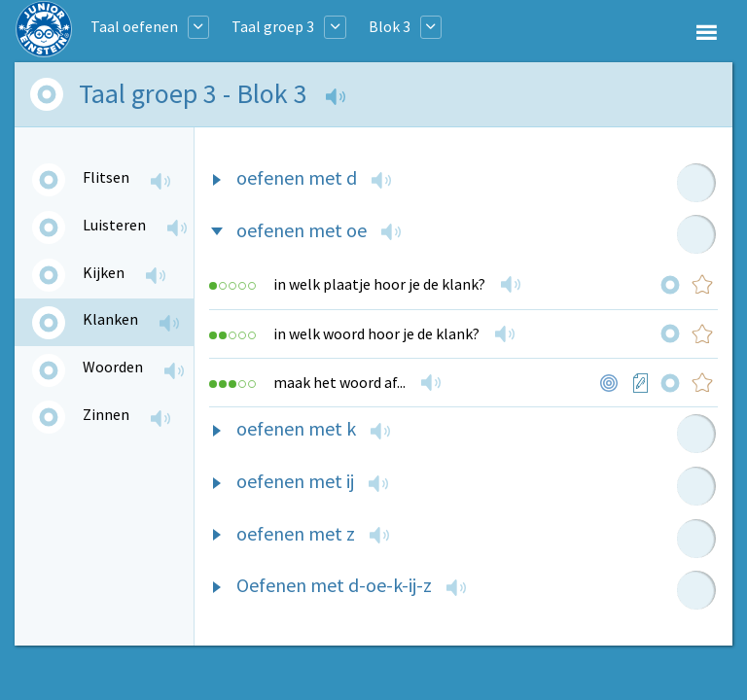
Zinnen (106, 414)
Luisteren (114, 225)
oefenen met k (296, 428)
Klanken (110, 319)
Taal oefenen (134, 26)
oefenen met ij (295, 481)
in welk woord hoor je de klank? (376, 333)
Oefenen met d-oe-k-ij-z (334, 585)
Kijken (104, 272)
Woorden (113, 367)
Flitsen (106, 177)
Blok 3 (390, 26)
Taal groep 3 (273, 26)
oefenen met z (296, 533)
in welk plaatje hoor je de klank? (379, 284)
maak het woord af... (339, 382)
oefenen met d (297, 177)
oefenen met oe (302, 230)
